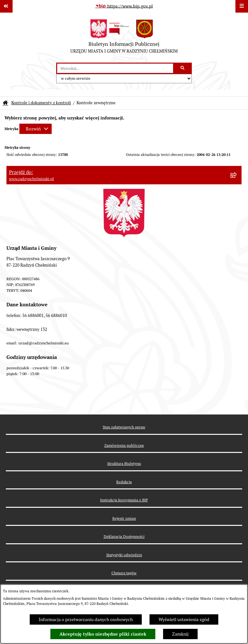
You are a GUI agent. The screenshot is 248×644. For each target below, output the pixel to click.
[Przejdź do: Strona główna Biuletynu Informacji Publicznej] (5, 103)
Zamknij (180, 634)
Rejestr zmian (124, 518)
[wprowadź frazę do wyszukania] (115, 68)
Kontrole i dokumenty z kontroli (41, 103)
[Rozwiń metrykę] (36, 129)
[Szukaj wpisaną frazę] (183, 68)
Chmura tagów (124, 573)
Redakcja (124, 482)
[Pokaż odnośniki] (6, 6)
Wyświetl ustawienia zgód (184, 619)
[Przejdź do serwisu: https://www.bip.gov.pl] (124, 6)
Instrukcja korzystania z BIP (124, 500)
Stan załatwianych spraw (124, 427)
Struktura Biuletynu (124, 463)
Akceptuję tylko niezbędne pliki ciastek (103, 634)
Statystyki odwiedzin (124, 555)
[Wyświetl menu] (242, 6)
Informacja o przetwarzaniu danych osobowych (86, 619)
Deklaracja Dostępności (124, 536)
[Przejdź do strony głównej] (124, 38)
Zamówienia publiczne (124, 445)
